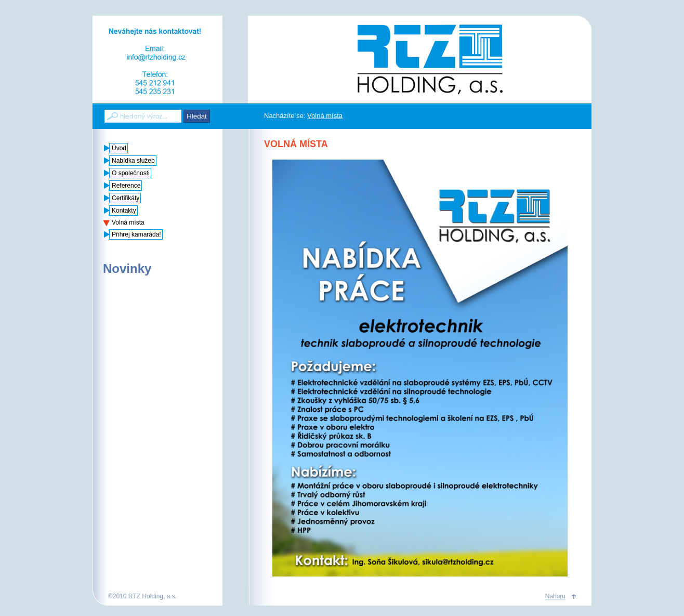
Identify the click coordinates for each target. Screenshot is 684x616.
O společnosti (131, 173)
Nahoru (555, 596)
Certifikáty (126, 198)
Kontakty (124, 211)
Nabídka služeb (133, 161)
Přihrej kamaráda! (136, 234)
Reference (126, 186)
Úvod (119, 148)
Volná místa (325, 116)
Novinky (127, 268)
